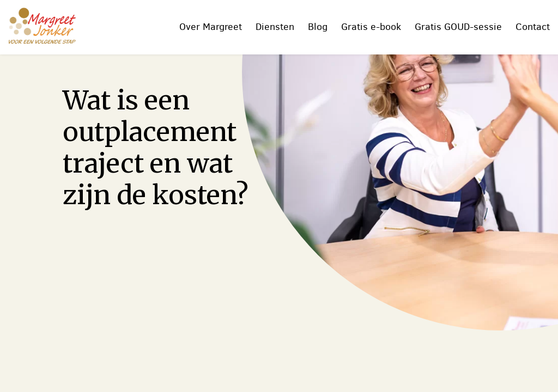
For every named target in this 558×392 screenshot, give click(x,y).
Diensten (275, 27)
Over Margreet (211, 27)
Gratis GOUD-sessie (458, 27)
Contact (533, 27)
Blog (318, 27)
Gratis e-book (371, 27)
